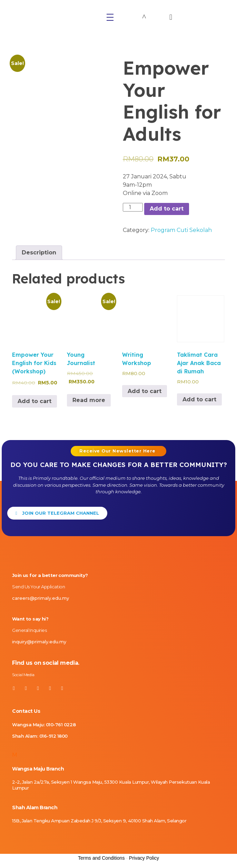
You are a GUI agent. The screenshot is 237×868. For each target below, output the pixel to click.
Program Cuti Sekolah (181, 230)
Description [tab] (39, 253)
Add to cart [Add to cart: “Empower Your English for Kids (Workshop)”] (34, 401)
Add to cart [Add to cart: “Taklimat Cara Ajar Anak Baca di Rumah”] (199, 399)
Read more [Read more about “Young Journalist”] (89, 400)
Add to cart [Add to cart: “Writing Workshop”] (145, 391)
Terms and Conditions (101, 858)
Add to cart (167, 209)
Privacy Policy (144, 858)
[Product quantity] (133, 207)
